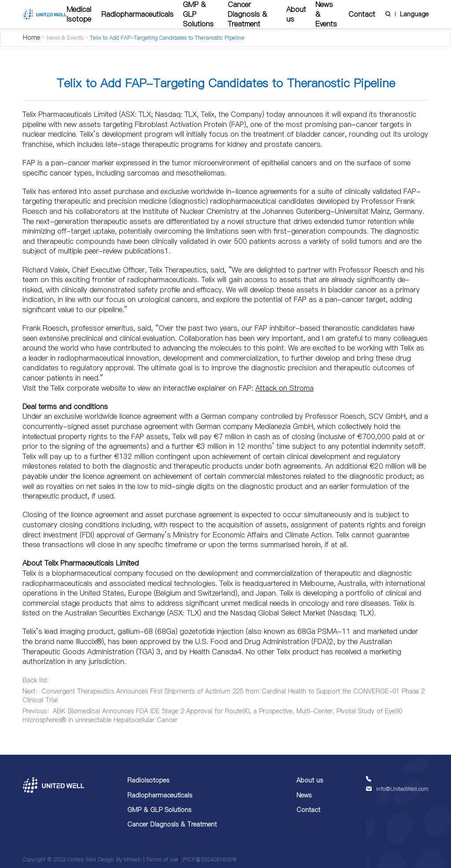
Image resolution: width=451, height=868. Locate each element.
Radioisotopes (148, 780)
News (304, 795)
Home (31, 37)
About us (296, 14)
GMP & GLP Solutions (159, 810)
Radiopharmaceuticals (137, 14)
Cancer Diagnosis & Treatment (172, 824)
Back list (35, 680)
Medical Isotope (79, 14)
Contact (362, 14)
